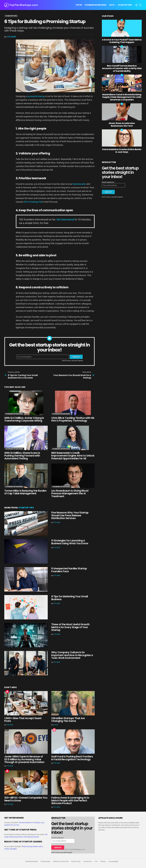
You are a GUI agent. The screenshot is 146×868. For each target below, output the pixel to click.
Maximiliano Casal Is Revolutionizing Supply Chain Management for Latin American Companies (122, 97)
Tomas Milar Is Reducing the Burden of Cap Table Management (25, 492)
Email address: (108, 182)
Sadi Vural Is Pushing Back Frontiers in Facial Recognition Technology (72, 758)
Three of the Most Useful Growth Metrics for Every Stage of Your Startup (70, 627)
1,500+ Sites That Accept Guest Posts (23, 720)
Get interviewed (66, 219)
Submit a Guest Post (61, 861)
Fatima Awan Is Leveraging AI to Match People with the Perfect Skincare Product (70, 800)
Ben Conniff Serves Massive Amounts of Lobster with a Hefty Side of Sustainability (122, 68)
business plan (79, 184)
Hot (7, 692)
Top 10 (79, 5)
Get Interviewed (32, 861)
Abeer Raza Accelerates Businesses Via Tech (122, 124)
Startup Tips (125, 5)
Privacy (103, 861)
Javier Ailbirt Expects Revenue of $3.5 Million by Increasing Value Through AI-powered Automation (24, 759)
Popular (54, 730)
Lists (112, 5)
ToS (96, 861)
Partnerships (45, 861)
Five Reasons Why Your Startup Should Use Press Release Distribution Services (70, 515)
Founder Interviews (96, 5)
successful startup (36, 96)
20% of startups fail (33, 202)
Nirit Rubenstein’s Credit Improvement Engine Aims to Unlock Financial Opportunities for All (73, 456)
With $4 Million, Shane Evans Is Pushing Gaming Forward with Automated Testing (22, 456)
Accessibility (113, 861)
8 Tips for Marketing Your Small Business (70, 598)
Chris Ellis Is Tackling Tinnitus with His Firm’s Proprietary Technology (73, 419)
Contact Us (88, 861)
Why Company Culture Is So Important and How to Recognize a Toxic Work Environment (72, 655)
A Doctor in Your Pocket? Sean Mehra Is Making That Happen (122, 41)
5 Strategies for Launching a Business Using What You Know (70, 542)
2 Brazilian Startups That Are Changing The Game (68, 720)
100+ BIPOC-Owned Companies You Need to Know (26, 799)
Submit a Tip (76, 861)
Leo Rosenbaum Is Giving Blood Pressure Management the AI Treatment (70, 493)
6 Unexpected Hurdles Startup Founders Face (69, 570)
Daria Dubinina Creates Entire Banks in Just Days (122, 151)
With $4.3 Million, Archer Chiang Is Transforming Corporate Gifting (24, 419)
